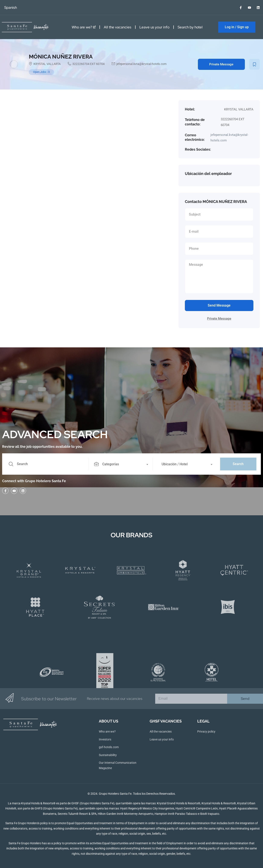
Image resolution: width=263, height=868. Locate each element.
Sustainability (108, 755)
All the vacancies (118, 27)
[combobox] (123, 464)
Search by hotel (190, 27)
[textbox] (120, 464)
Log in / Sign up (237, 27)
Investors (105, 739)
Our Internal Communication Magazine (118, 765)
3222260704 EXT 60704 (88, 64)
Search (238, 464)
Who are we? (84, 27)
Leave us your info (154, 27)
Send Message (219, 305)
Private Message (221, 64)
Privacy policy (206, 731)
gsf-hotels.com (109, 747)
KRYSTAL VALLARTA (47, 64)
